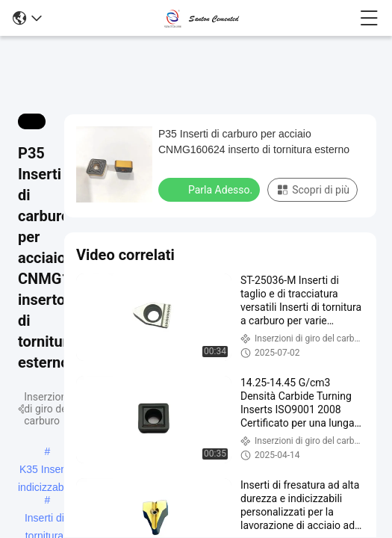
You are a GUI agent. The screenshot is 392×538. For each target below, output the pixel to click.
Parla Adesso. (211, 189)
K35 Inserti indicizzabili (44, 471)
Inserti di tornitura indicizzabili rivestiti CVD (44, 519)
